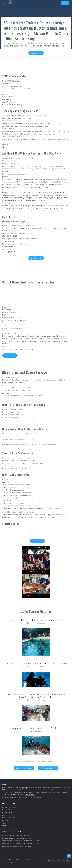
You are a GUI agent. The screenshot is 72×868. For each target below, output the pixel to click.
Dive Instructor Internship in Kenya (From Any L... (17, 846)
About (4, 823)
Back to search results (24, 768)
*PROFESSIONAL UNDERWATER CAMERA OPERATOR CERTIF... (22, 841)
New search (48, 768)
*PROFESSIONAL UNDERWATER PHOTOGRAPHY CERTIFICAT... (22, 843)
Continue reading (30, 794)
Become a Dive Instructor (10, 810)
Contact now (36, 53)
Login (65, 3)
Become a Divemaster (9, 807)
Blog (4, 815)
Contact (5, 826)
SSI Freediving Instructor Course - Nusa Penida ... (17, 836)
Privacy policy (6, 820)
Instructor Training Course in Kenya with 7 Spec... (17, 838)
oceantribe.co (7, 89)
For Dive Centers (7, 813)
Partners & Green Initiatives (11, 818)
